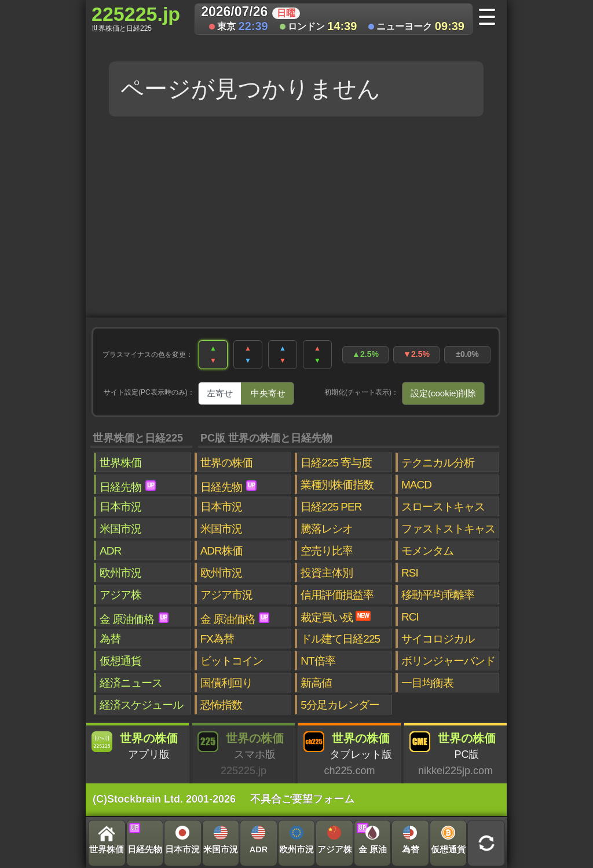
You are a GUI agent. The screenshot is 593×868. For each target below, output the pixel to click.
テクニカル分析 (438, 463)
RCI (410, 617)
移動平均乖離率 (438, 595)
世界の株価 (226, 463)
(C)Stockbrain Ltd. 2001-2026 (164, 799)
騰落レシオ (327, 529)
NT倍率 (318, 661)
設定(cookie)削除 (443, 393)
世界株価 (120, 463)
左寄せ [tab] (220, 393)
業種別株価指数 (337, 485)
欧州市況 (120, 573)
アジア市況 (226, 595)
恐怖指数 (221, 705)
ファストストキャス (448, 529)
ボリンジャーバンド (448, 661)
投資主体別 (327, 573)
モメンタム (427, 551)
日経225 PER (331, 507)
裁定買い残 (336, 617)
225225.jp (136, 18)
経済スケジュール (141, 705)
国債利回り (226, 683)
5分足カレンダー (340, 705)
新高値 (316, 683)
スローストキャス (443, 507)
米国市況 (120, 529)
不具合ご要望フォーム (302, 799)
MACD (416, 485)
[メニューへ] (491, 18)
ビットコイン (232, 661)
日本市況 (120, 507)
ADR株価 (222, 551)
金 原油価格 (134, 619)
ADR (110, 551)
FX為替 (217, 639)
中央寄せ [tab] (268, 393)
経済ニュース (131, 683)
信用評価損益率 (337, 595)
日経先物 (128, 487)
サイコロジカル (438, 639)
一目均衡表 (427, 683)
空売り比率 (327, 551)
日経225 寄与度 (336, 463)
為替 (110, 639)
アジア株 (120, 595)
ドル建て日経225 (340, 639)
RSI (410, 573)
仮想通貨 (120, 661)
